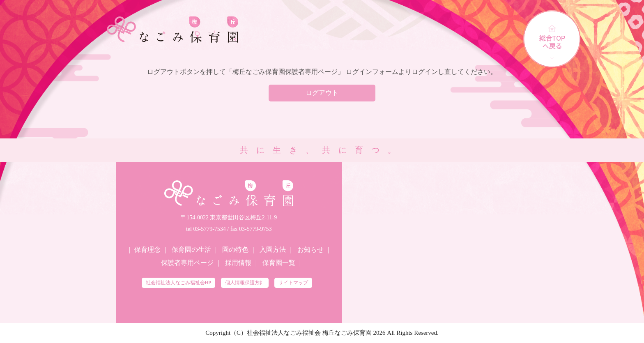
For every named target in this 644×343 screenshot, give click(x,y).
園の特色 (235, 250)
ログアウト (322, 93)
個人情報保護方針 (245, 283)
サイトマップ (293, 283)
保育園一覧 (279, 263)
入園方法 (273, 250)
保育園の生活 (191, 250)
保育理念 (147, 250)
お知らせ (310, 250)
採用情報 (238, 263)
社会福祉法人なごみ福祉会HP (178, 283)
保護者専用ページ (187, 263)
